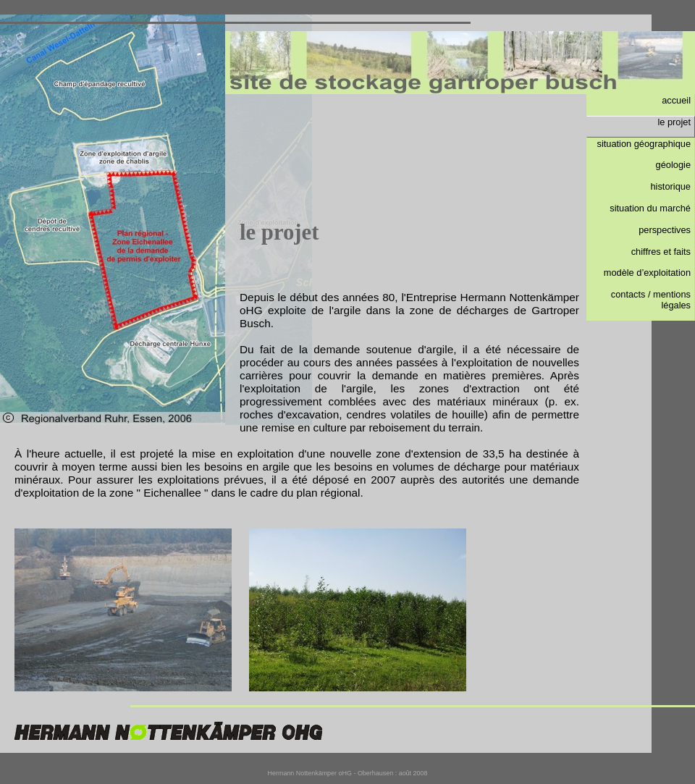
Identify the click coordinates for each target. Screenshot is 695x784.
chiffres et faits (661, 252)
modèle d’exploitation (647, 273)
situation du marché (650, 208)
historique (671, 186)
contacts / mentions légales (651, 300)
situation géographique (644, 144)
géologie (673, 165)
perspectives (665, 230)
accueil (676, 100)
